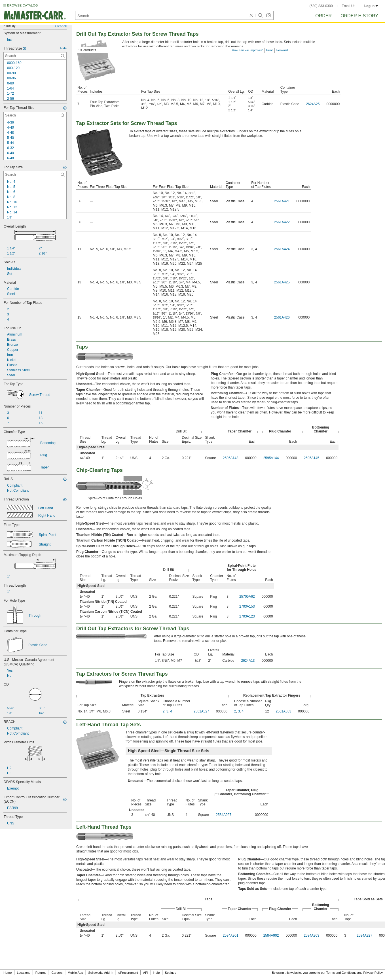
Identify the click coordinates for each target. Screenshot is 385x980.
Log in (371, 6)
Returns (41, 973)
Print (269, 50)
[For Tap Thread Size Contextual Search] (35, 115)
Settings (170, 973)
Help (157, 973)
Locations (24, 973)
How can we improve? (247, 50)
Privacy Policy (373, 973)
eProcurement (128, 973)
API (146, 973)
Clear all (61, 26)
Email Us (348, 6)
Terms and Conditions (341, 973)
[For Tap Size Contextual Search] (35, 175)
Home (8, 973)
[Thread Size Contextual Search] (35, 56)
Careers (57, 973)
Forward (282, 50)
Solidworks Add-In (101, 973)
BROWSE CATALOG (22, 5)
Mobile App (75, 973)
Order (323, 16)
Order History (359, 16)
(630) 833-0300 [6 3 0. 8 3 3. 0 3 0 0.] (321, 6)
